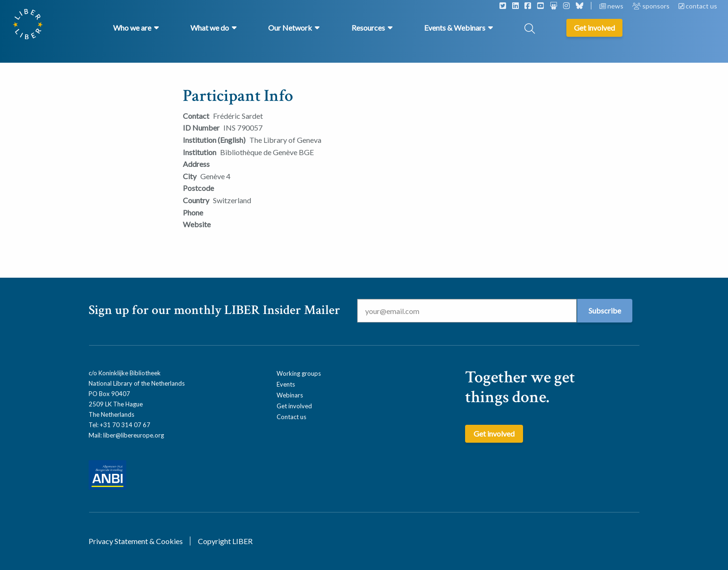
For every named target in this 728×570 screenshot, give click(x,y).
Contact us (291, 417)
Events (286, 384)
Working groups (299, 373)
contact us (698, 6)
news (612, 6)
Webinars (290, 395)
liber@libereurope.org (134, 435)
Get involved (294, 406)
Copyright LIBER (225, 541)
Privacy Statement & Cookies (136, 541)
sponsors (652, 6)
